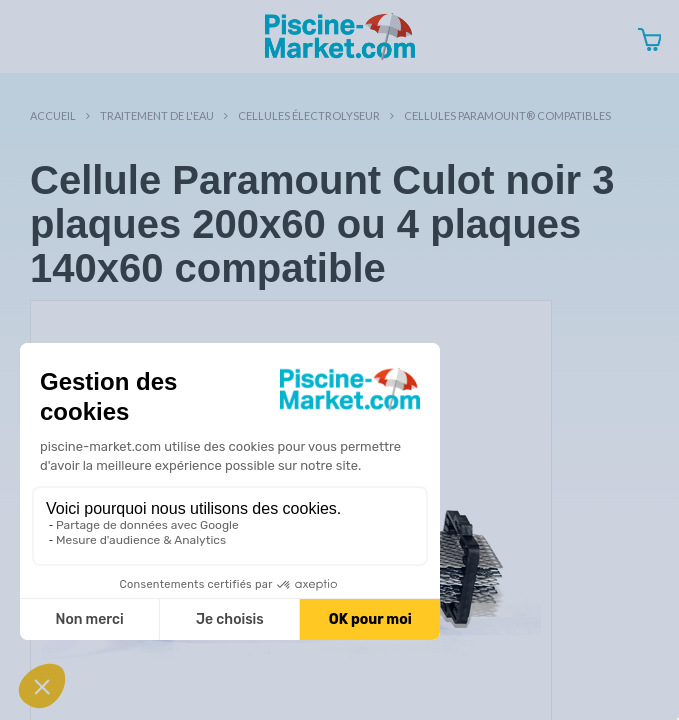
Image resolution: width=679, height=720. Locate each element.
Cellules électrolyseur (309, 115)
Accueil (53, 115)
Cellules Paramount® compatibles (507, 115)
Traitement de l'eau (157, 115)
